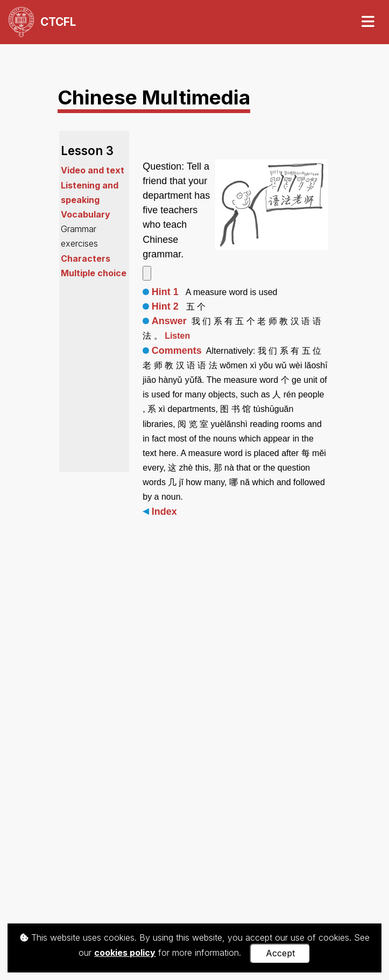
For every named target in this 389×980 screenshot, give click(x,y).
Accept (280, 953)
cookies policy (125, 953)
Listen (177, 336)
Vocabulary (86, 214)
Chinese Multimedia (154, 97)
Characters (86, 258)
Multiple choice (94, 273)
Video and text (93, 170)
